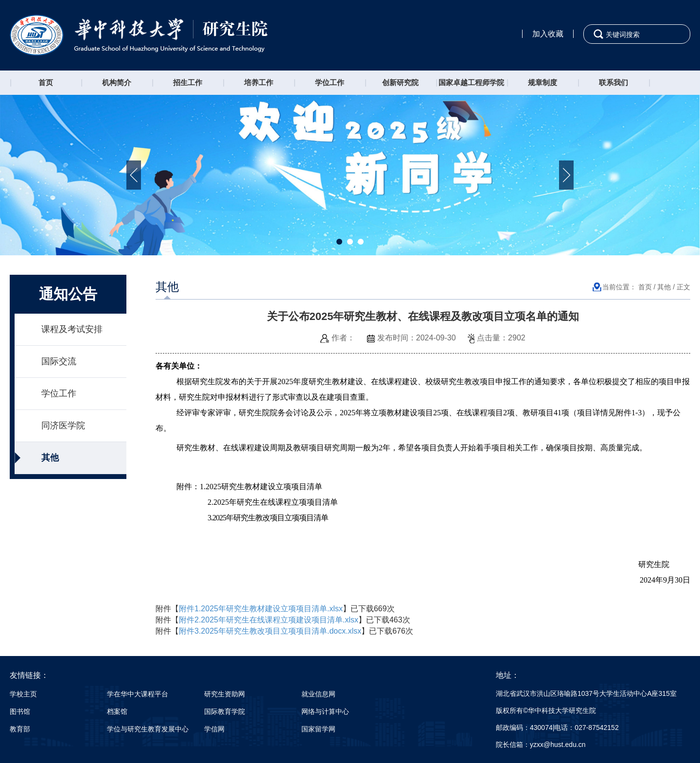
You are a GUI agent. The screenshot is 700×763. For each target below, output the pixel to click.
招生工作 (188, 82)
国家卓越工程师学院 (471, 82)
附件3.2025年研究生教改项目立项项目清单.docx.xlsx (270, 631)
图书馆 (20, 711)
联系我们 (613, 82)
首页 (46, 82)
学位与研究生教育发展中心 (148, 729)
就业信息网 (318, 694)
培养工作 (259, 82)
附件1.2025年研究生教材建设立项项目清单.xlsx (261, 609)
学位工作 (330, 82)
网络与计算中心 (325, 711)
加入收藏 (548, 34)
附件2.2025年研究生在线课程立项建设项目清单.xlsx (269, 620)
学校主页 (23, 694)
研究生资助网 (225, 694)
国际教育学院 (225, 711)
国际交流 (59, 361)
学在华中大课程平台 (138, 694)
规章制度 (542, 82)
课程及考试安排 (72, 329)
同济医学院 (63, 426)
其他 (50, 458)
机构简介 (117, 82)
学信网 (214, 729)
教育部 (20, 729)
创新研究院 (400, 82)
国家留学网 (318, 729)
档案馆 (117, 711)
